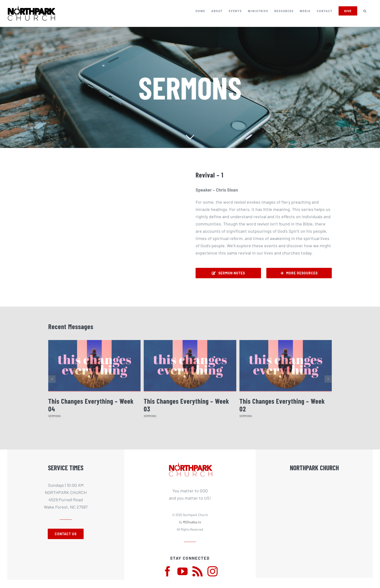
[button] (365, 11)
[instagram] (213, 571)
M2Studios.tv (192, 522)
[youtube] (182, 571)
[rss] (198, 571)
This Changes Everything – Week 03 (186, 405)
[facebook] (167, 571)
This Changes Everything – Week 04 (91, 405)
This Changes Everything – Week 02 (282, 405)
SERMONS (55, 416)
